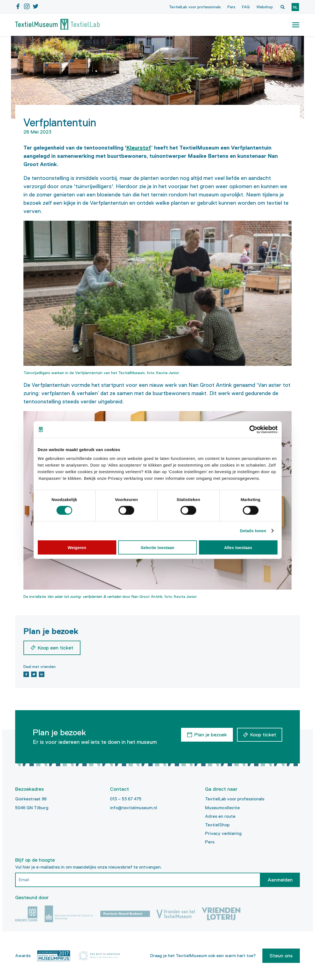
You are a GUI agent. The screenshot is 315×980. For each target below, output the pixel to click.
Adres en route (220, 816)
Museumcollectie (222, 808)
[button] (296, 25)
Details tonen (253, 531)
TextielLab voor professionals (195, 7)
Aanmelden (280, 880)
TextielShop (217, 825)
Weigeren (77, 547)
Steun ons (281, 956)
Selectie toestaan (157, 547)
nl (295, 7)
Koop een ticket (56, 648)
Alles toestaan (238, 547)
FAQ (246, 7)
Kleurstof (139, 148)
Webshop (265, 7)
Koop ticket (263, 735)
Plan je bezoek (211, 735)
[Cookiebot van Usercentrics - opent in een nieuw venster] (253, 430)
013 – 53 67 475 (126, 799)
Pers (231, 7)
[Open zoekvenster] (282, 7)
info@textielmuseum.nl (134, 808)
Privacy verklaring (223, 833)
